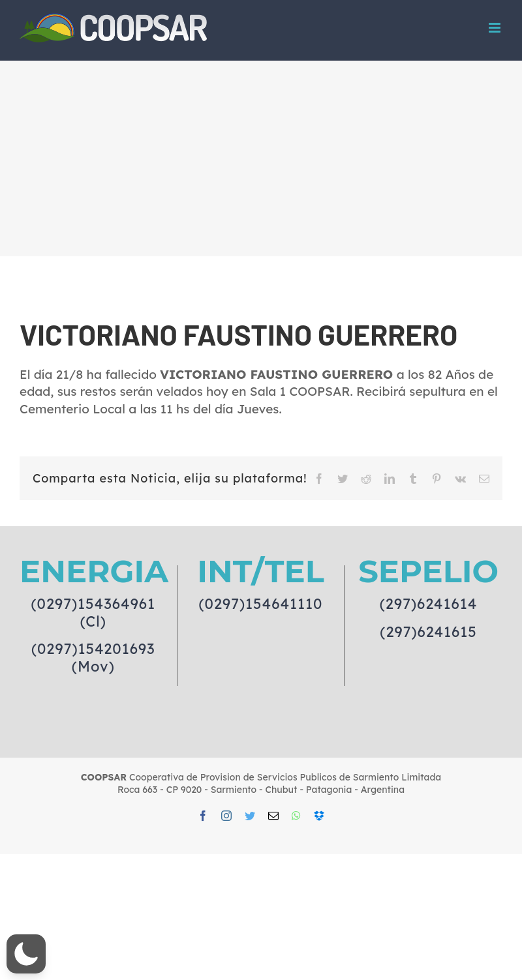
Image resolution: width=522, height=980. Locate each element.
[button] (26, 954)
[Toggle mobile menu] (496, 28)
